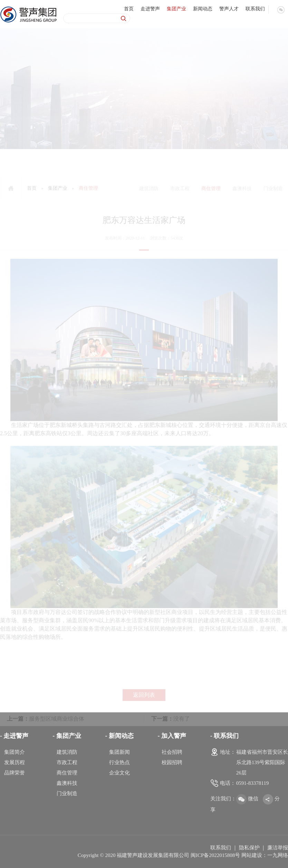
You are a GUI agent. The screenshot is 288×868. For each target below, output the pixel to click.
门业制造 (67, 793)
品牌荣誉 (15, 773)
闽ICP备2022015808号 (215, 855)
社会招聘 (172, 752)
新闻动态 (203, 8)
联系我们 (255, 8)
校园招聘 (172, 762)
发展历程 (15, 762)
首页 (129, 8)
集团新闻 (119, 752)
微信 (247, 799)
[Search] (89, 18)
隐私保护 (249, 848)
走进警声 (150, 8)
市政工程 (67, 762)
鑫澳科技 (67, 783)
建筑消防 (67, 752)
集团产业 (176, 8)
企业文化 (119, 773)
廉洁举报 (278, 848)
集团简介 (15, 752)
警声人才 (229, 8)
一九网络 (278, 855)
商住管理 (67, 773)
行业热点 (119, 762)
